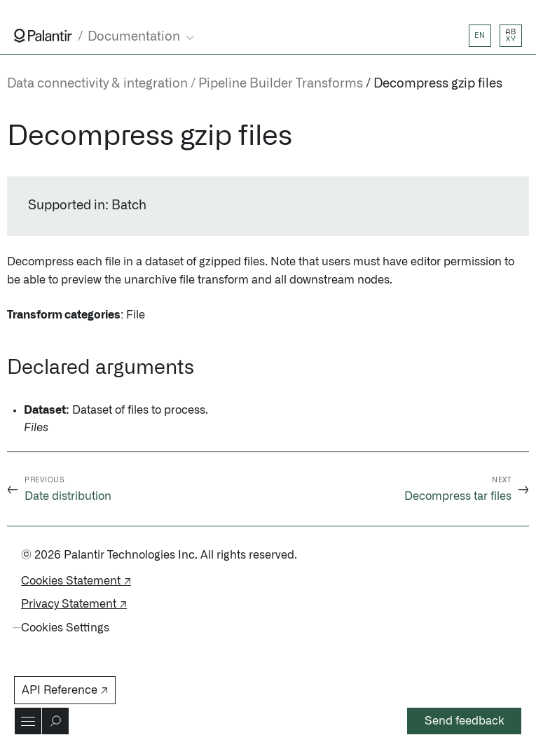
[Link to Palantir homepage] (43, 36)
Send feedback (465, 721)
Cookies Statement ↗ (76, 581)
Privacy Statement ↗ (74, 604)
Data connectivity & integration (97, 84)
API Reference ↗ (65, 690)
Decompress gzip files (438, 84)
